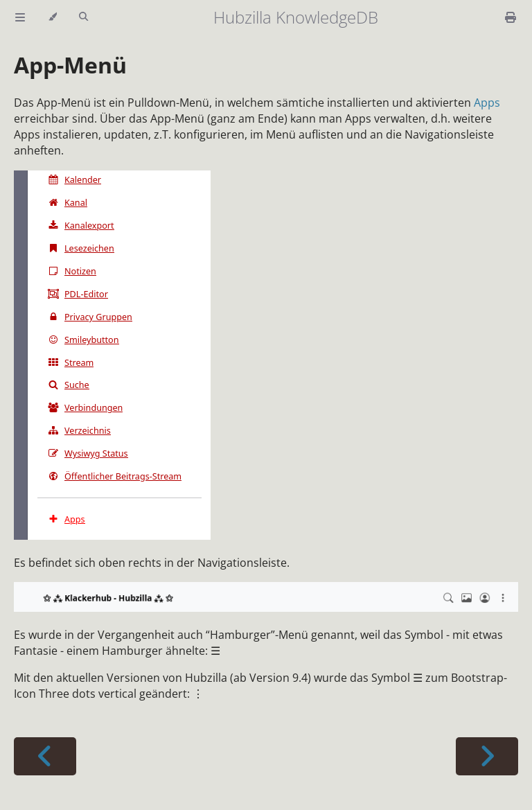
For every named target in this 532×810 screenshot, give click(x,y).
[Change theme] (52, 17)
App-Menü (70, 65)
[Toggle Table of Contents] (20, 17)
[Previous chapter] (45, 756)
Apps (487, 103)
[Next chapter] (487, 756)
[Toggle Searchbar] (83, 17)
